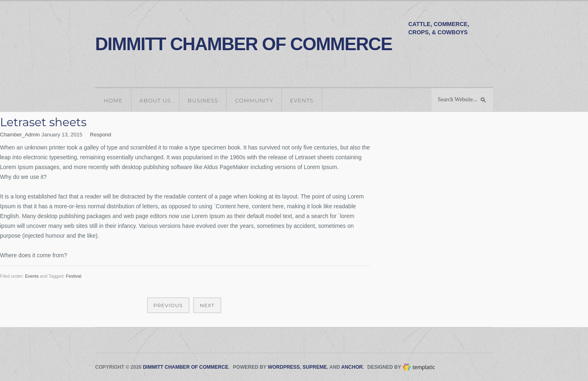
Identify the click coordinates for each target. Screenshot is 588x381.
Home (113, 100)
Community (254, 100)
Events (302, 100)
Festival (73, 276)
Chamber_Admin (20, 135)
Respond (100, 135)
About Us (155, 100)
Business (203, 100)
